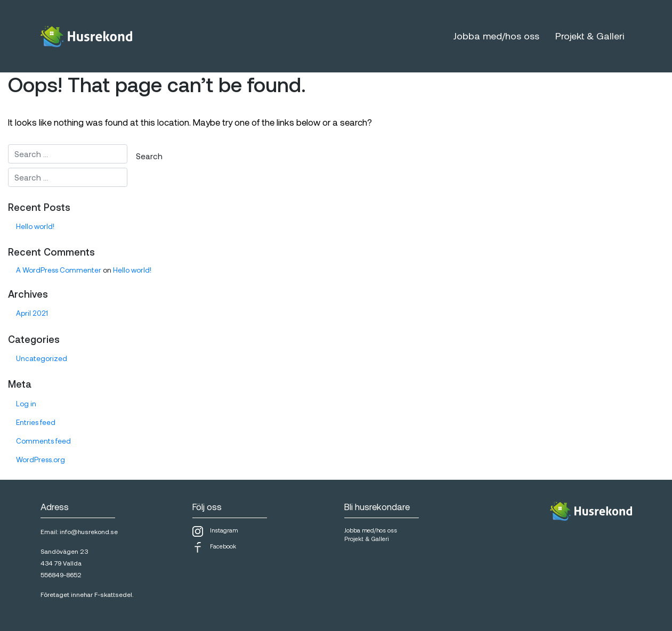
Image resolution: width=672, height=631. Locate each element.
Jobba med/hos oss (496, 36)
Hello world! (35, 226)
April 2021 (32, 313)
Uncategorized (42, 358)
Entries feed (36, 422)
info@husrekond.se (89, 531)
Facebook (214, 547)
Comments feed (43, 441)
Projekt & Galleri (590, 36)
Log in (26, 404)
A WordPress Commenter (59, 270)
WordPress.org (41, 460)
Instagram (215, 531)
